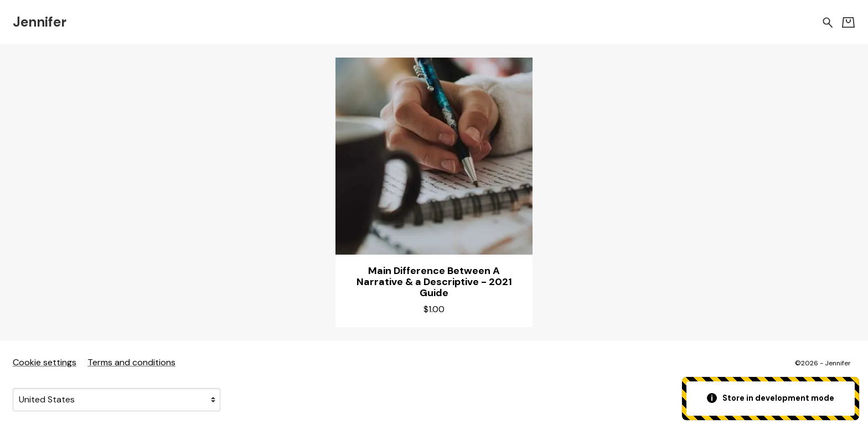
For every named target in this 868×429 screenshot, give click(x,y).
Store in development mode (771, 398)
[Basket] (848, 22)
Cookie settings (45, 362)
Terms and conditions (131, 362)
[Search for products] (828, 22)
